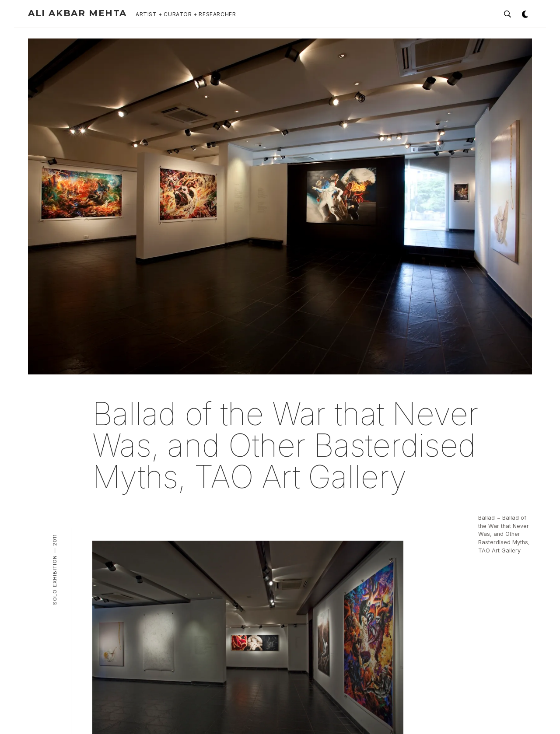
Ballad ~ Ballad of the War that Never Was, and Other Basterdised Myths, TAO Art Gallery (504, 534)
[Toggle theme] (525, 14)
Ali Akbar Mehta (77, 13)
